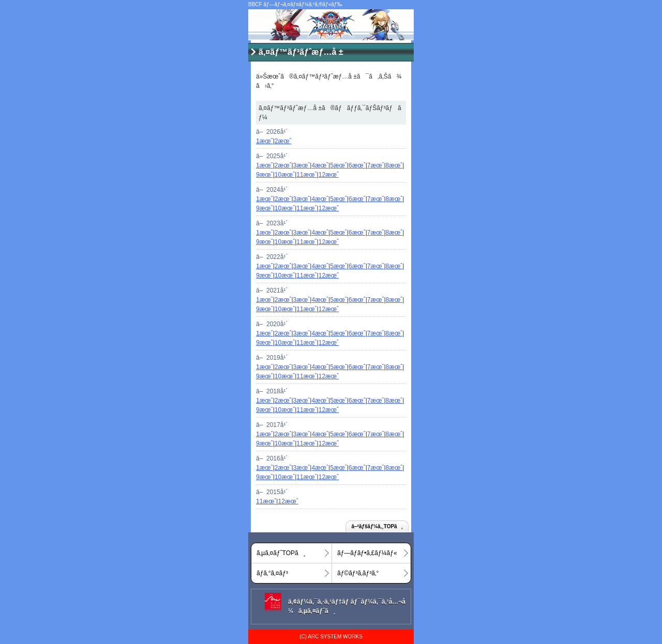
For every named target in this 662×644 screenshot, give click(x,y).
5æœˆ (338, 165)
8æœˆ (394, 165)
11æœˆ (306, 175)
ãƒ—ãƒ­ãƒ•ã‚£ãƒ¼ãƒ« (367, 553)
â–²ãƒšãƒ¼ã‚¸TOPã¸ (377, 526)
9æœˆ (265, 175)
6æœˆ (357, 165)
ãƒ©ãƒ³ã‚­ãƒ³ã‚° (358, 573)
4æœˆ (320, 165)
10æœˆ (285, 175)
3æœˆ (302, 165)
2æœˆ (283, 141)
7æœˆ (376, 165)
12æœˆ (329, 175)
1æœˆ (265, 141)
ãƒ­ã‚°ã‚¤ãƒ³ (272, 573)
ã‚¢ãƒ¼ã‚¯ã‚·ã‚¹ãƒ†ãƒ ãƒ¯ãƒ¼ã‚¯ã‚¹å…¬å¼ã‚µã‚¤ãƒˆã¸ (347, 606)
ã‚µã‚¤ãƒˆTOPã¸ (281, 553)
